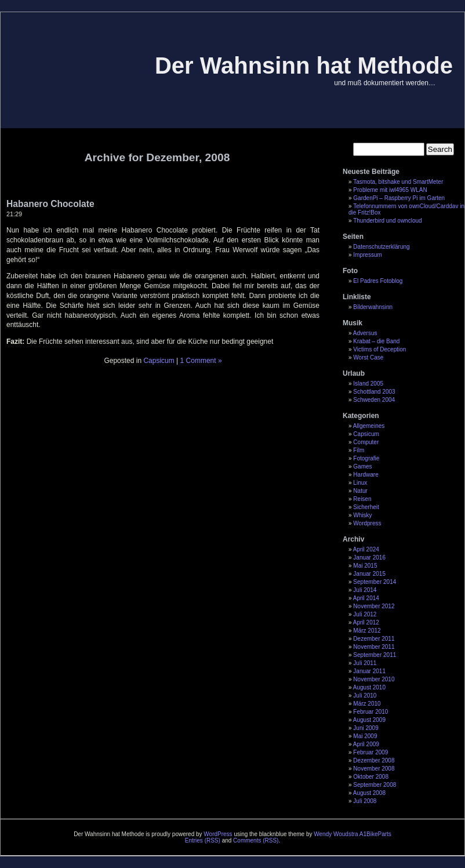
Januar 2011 (369, 671)
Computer (366, 442)
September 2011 (375, 655)
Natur (360, 491)
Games (362, 466)
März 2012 (367, 631)
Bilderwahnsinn (373, 307)
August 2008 (369, 793)
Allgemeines (369, 426)
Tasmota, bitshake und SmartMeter (398, 182)
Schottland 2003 (374, 392)
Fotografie (366, 458)
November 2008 (374, 769)
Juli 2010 (365, 696)
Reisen (362, 499)
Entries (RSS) (203, 840)
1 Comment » (201, 361)
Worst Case (368, 357)
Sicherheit (366, 507)
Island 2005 (368, 384)
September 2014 (375, 582)
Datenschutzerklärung (381, 247)
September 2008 (375, 785)
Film (359, 450)
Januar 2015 (369, 574)
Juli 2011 (365, 663)
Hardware (366, 475)
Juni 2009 (366, 728)
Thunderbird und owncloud (387, 221)
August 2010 (369, 687)
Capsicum (366, 434)
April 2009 (366, 744)
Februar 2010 (370, 712)
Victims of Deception (379, 349)
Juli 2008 (365, 801)
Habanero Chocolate (50, 204)
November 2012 (374, 606)
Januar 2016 (369, 558)
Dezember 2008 (374, 760)
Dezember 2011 (374, 639)
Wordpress (367, 523)
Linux (360, 483)
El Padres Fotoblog (378, 281)
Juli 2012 (365, 614)
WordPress (218, 834)
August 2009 (369, 720)
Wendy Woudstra (336, 834)
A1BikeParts (375, 834)
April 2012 (366, 622)
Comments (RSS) (256, 840)
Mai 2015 (365, 566)
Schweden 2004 (374, 400)
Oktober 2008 (371, 777)
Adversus (365, 333)
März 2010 (367, 704)
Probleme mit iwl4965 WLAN (390, 190)
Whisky (362, 515)
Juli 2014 (365, 590)
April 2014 (366, 598)
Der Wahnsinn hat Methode (304, 66)
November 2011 (374, 647)
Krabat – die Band (376, 341)
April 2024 (366, 549)
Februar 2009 (370, 752)
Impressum (367, 255)
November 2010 (374, 679)
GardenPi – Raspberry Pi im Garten (399, 198)
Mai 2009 (365, 736)
